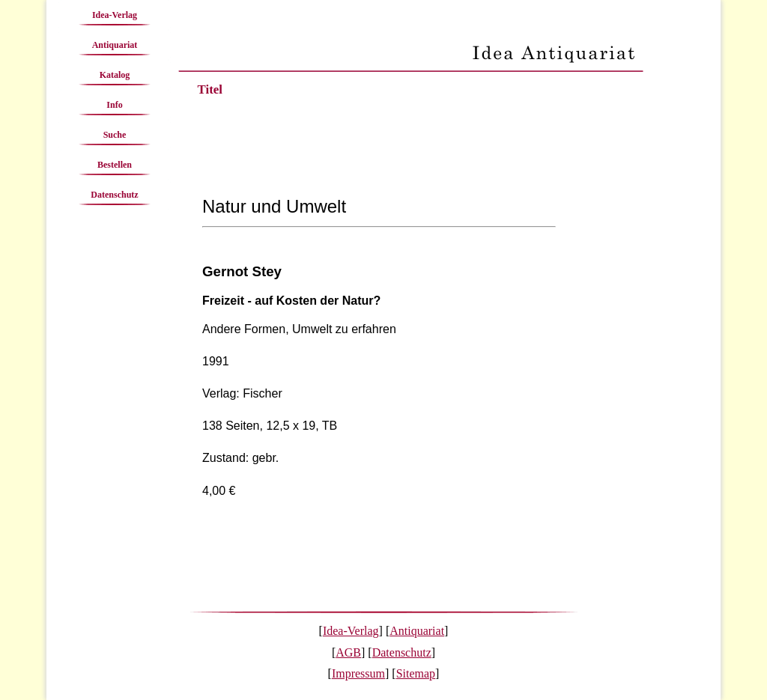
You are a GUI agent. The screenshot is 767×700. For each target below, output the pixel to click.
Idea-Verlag (115, 15)
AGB (348, 652)
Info (114, 105)
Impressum (358, 673)
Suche (115, 135)
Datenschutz (114, 195)
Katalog (115, 75)
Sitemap (416, 673)
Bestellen (115, 165)
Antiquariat (115, 45)
